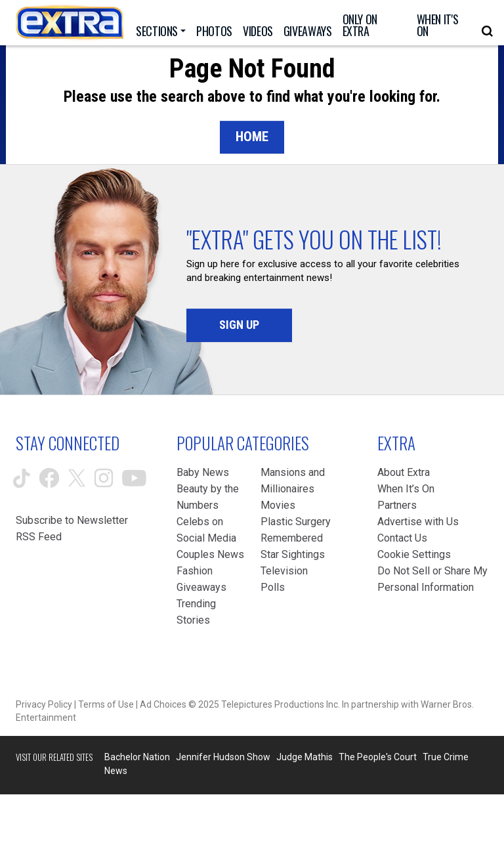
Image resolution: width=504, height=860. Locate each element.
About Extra (404, 472)
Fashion (195, 571)
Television (284, 571)
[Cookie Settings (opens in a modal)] (414, 554)
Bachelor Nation (137, 757)
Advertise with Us (418, 522)
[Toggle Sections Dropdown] (161, 31)
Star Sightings (293, 554)
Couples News (210, 554)
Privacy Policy (44, 704)
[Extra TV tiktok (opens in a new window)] (22, 478)
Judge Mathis (304, 757)
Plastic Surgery (296, 522)
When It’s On (406, 489)
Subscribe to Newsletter (72, 520)
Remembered (292, 538)
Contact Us (402, 538)
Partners (397, 505)
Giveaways (201, 587)
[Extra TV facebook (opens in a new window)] (49, 478)
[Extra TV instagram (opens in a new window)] (104, 478)
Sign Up (239, 325)
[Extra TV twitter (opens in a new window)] (77, 478)
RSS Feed (39, 537)
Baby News (203, 472)
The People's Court (378, 757)
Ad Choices (163, 704)
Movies (278, 505)
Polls (273, 587)
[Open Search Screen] (488, 31)
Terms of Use (106, 704)
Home (252, 137)
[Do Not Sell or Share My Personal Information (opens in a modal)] (433, 579)
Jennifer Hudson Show (223, 757)
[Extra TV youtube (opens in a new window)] (134, 478)
